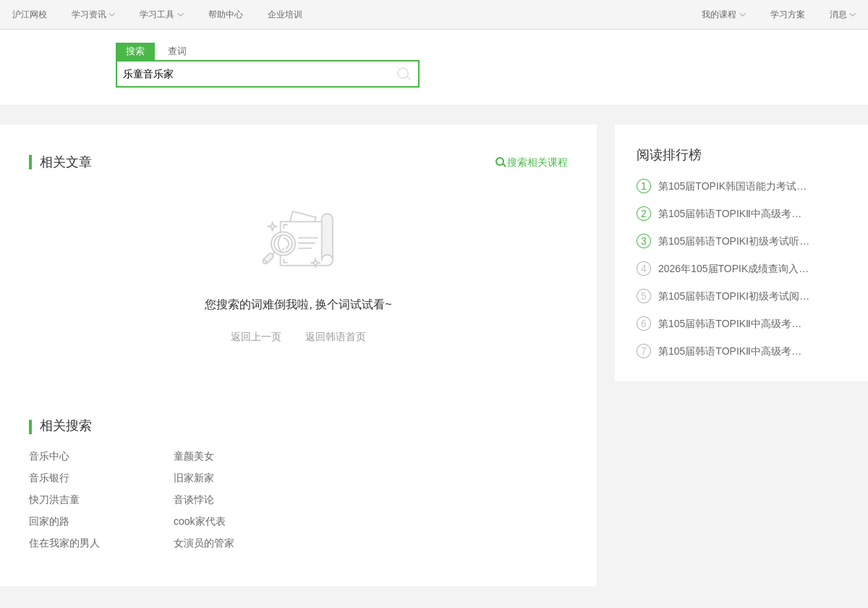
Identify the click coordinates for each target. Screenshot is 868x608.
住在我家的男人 (64, 543)
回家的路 (49, 521)
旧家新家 (194, 478)
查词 (177, 51)
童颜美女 (194, 456)
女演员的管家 (204, 543)
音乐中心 (49, 456)
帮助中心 (226, 14)
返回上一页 (256, 337)
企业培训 (285, 14)
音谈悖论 (194, 499)
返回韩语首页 (336, 337)
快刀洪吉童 (54, 499)
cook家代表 (200, 521)
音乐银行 (49, 478)
